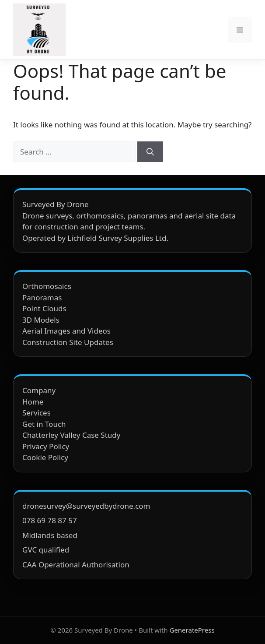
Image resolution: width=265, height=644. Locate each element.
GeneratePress (192, 630)
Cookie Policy (45, 457)
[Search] (150, 152)
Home (33, 402)
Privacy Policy (46, 446)
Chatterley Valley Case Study (71, 435)
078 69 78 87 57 (50, 520)
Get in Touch (44, 424)
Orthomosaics (47, 286)
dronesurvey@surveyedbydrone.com (86, 506)
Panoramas (42, 297)
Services (37, 413)
